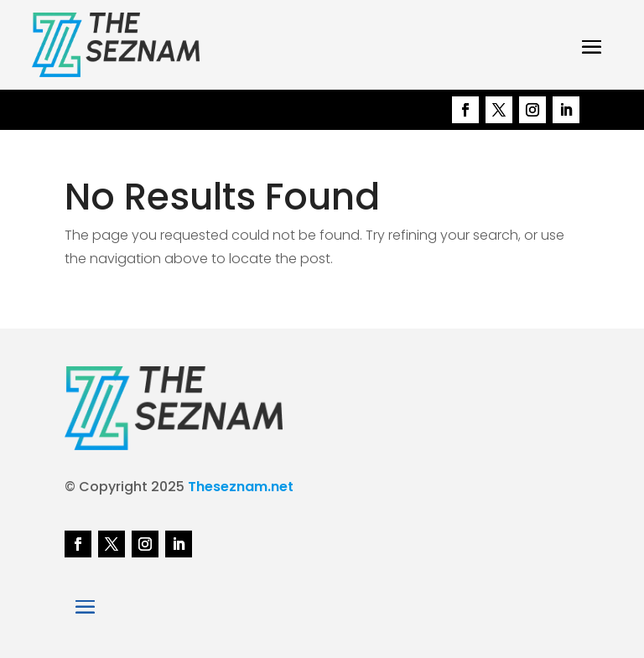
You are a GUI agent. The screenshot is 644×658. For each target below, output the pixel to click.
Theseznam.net (241, 487)
